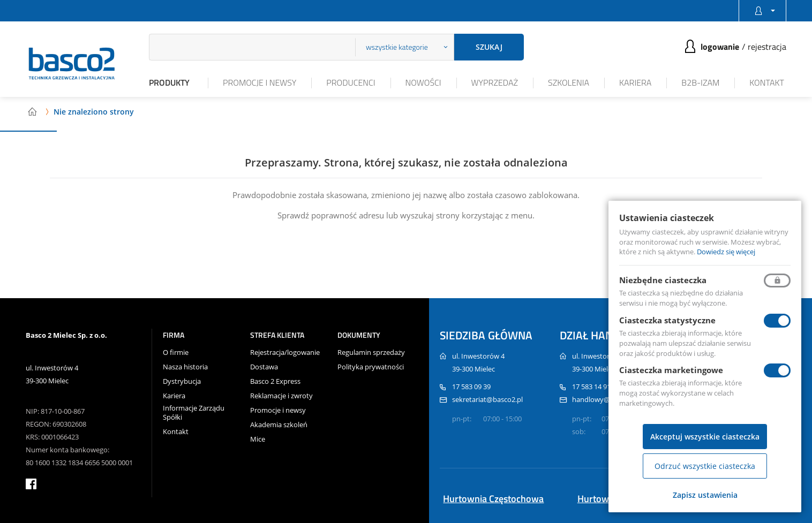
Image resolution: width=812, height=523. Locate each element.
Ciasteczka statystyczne (667, 320)
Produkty (169, 82)
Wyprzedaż (495, 82)
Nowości (423, 82)
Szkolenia (569, 82)
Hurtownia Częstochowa (493, 499)
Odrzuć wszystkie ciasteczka (705, 466)
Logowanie (720, 47)
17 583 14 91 (591, 386)
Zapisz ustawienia (705, 495)
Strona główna (32, 111)
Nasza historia (185, 367)
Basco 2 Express (275, 381)
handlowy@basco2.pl (606, 399)
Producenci (351, 82)
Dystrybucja (182, 381)
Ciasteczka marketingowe (671, 370)
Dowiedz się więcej (726, 252)
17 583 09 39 (471, 386)
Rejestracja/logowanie (285, 353)
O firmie (176, 353)
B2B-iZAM (700, 82)
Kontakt (767, 82)
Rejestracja (767, 47)
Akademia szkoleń (279, 425)
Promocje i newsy (260, 82)
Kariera (635, 82)
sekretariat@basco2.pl (487, 399)
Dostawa (264, 367)
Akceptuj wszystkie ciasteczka (705, 437)
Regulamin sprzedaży (371, 353)
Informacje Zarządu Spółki (194, 413)
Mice (258, 439)
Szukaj (489, 47)
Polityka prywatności (371, 367)
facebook (31, 484)
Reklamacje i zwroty (281, 396)
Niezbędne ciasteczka (663, 280)
